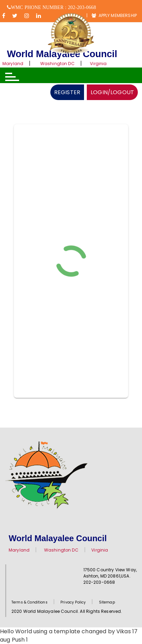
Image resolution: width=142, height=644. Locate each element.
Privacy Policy (73, 602)
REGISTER (67, 92)
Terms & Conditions (30, 602)
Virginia (98, 64)
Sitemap (107, 602)
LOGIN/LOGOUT (112, 92)
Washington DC (57, 64)
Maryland (13, 64)
